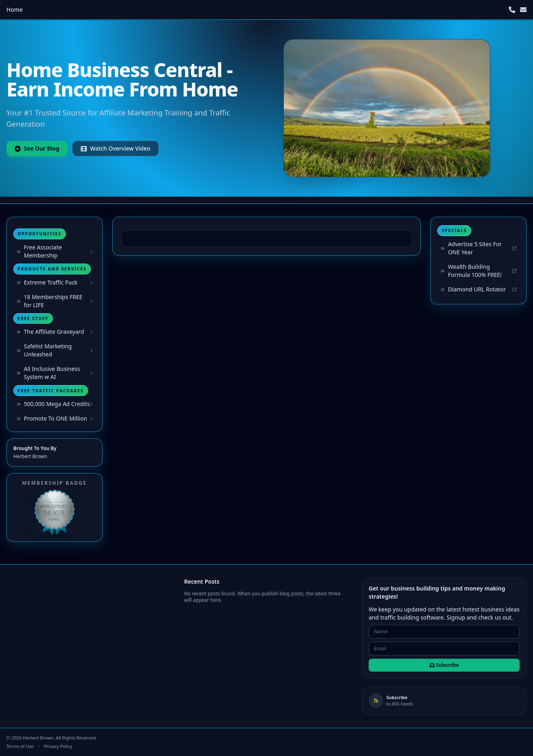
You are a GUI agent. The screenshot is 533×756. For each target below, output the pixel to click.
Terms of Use (20, 746)
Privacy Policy (58, 746)
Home (15, 9)
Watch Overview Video (115, 148)
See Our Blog (37, 148)
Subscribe (444, 665)
